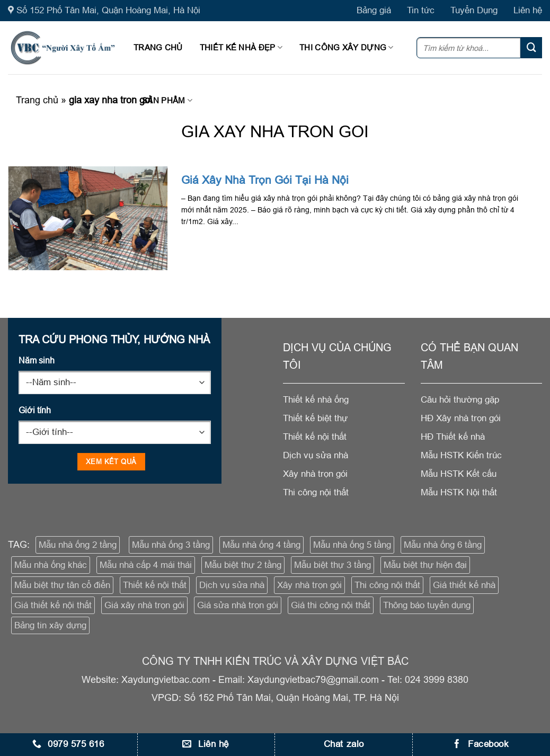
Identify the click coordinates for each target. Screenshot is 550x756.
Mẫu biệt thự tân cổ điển (62, 585)
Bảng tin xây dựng (50, 625)
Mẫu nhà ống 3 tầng (171, 545)
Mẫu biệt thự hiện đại (425, 565)
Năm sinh (37, 360)
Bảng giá (374, 10)
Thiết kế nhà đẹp (241, 47)
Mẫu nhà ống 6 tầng (443, 545)
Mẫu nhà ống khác (51, 565)
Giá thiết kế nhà (464, 585)
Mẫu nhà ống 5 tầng (352, 545)
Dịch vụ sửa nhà (232, 585)
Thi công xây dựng (347, 47)
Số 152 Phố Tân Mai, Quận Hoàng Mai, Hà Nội (104, 11)
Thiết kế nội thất (155, 585)
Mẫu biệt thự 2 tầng (243, 565)
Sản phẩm (167, 100)
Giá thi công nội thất (331, 605)
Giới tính (35, 410)
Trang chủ (158, 47)
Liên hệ (528, 10)
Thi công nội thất (387, 585)
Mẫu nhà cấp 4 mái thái (146, 565)
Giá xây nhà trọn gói (144, 605)
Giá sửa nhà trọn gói (238, 605)
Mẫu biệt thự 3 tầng (332, 565)
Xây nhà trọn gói (309, 585)
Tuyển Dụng (474, 10)
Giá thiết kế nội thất (53, 605)
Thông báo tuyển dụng (427, 605)
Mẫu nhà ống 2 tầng (78, 545)
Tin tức (421, 10)
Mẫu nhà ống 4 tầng (261, 545)
